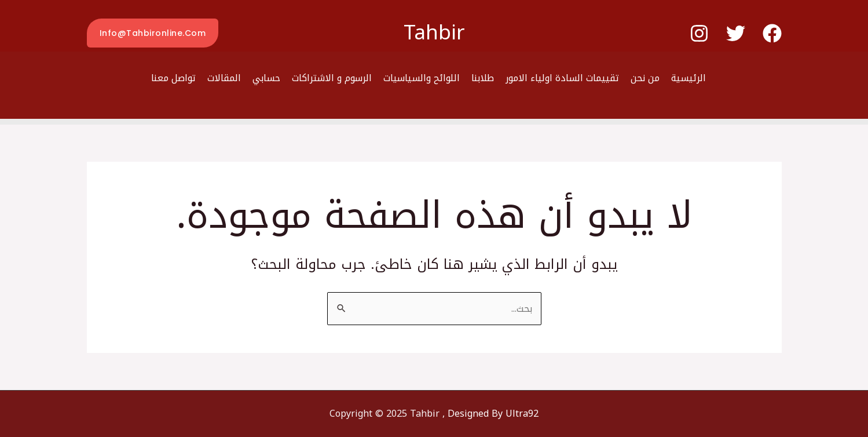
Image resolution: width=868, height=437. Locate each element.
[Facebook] (772, 33)
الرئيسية (688, 78)
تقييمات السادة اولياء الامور (562, 78)
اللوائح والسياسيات (422, 78)
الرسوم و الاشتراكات (332, 78)
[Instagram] (699, 33)
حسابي (266, 78)
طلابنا (483, 78)
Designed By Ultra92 (493, 414)
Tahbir (434, 33)
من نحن (645, 78)
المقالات (224, 78)
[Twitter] (736, 33)
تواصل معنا (173, 78)
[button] (153, 33)
